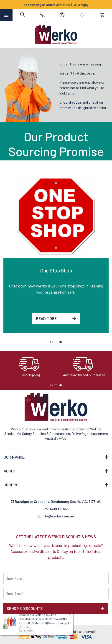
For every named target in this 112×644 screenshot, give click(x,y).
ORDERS (11, 485)
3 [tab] (62, 343)
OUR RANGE (14, 457)
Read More (56, 318)
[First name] (56, 578)
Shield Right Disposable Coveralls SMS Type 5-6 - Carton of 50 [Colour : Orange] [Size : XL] (43, 623)
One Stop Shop (56, 270)
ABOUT (10, 471)
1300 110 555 (59, 509)
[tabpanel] (56, 253)
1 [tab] (53, 343)
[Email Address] (56, 593)
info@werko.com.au (58, 516)
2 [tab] (57, 343)
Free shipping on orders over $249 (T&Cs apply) (56, 5)
